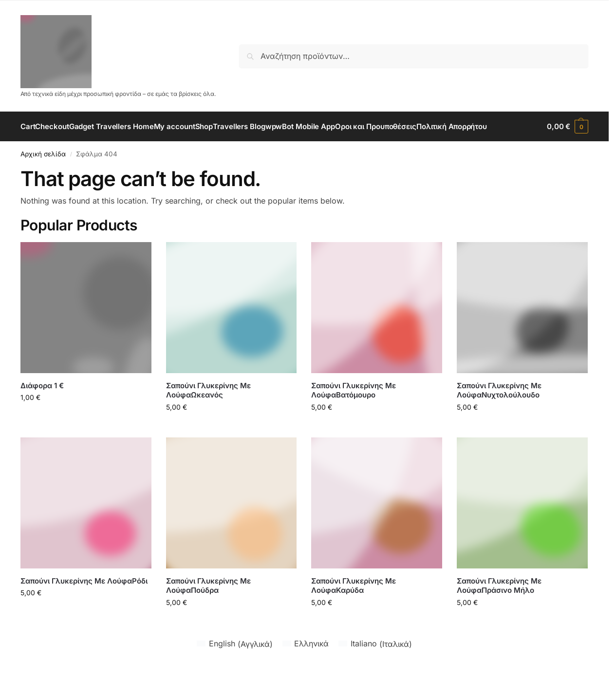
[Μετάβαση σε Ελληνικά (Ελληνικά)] (306, 673)
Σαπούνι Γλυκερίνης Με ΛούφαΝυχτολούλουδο (499, 420)
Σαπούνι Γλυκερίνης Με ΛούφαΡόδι (84, 610)
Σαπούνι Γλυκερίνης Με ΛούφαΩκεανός (208, 420)
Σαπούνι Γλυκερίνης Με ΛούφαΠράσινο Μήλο (499, 615)
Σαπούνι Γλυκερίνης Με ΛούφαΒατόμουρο (354, 420)
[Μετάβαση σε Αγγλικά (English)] (234, 673)
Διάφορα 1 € (42, 415)
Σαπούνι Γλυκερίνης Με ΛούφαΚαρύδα (354, 615)
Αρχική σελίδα (43, 183)
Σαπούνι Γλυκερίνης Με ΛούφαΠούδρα (208, 615)
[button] (568, 141)
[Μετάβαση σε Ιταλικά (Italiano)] (375, 673)
